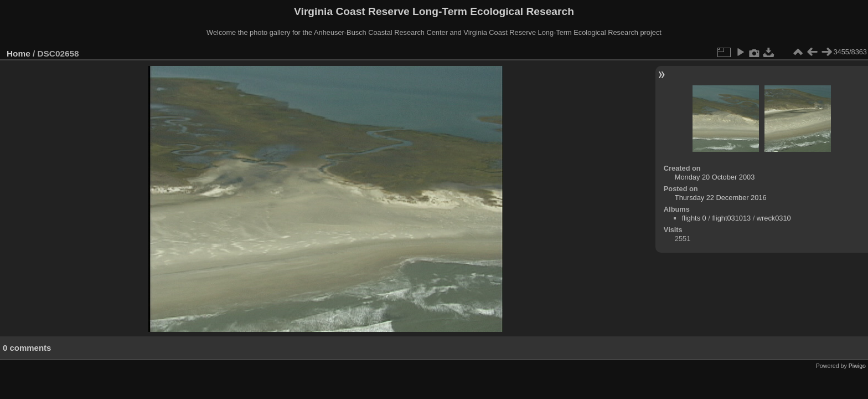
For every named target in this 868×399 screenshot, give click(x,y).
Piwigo (857, 366)
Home (19, 53)
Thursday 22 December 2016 (721, 198)
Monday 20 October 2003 (715, 177)
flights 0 (694, 218)
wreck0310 (774, 218)
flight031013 (731, 218)
